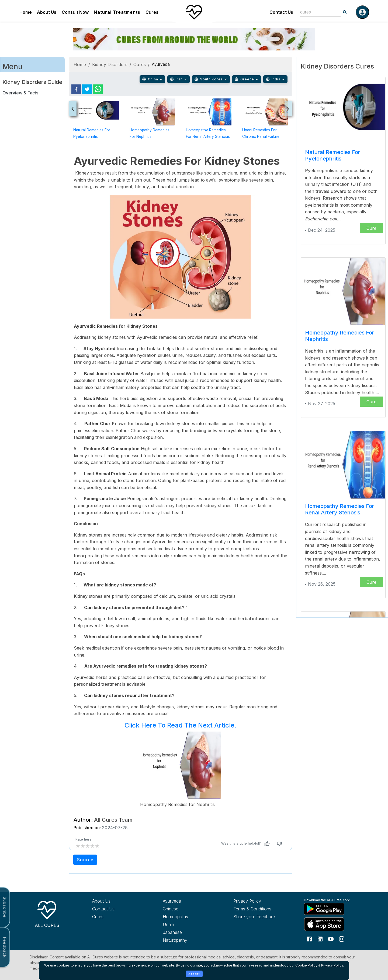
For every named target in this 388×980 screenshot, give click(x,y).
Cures (152, 12)
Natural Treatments (117, 12)
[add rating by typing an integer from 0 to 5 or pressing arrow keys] (88, 846)
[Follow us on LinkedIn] (320, 939)
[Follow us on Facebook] (309, 939)
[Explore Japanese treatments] (188, 932)
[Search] (345, 12)
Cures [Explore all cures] (98, 917)
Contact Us (281, 12)
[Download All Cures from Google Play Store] (329, 909)
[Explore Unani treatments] (188, 924)
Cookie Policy (306, 965)
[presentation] (73, 109)
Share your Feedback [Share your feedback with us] (254, 917)
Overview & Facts (20, 93)
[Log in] (362, 12)
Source (85, 860)
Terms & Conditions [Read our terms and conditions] (252, 909)
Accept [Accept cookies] (194, 974)
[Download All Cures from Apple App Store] (329, 924)
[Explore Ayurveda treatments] (188, 901)
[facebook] (76, 89)
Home (26, 12)
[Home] (194, 12)
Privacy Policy (332, 965)
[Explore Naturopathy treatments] (188, 940)
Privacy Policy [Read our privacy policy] (247, 901)
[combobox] (316, 12)
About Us (47, 12)
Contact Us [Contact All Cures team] (103, 909)
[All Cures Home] (47, 913)
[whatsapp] (98, 89)
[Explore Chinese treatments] (188, 909)
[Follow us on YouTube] (331, 939)
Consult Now (75, 12)
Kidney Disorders (110, 64)
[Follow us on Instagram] (342, 939)
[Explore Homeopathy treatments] (188, 917)
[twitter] (87, 89)
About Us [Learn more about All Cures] (101, 901)
